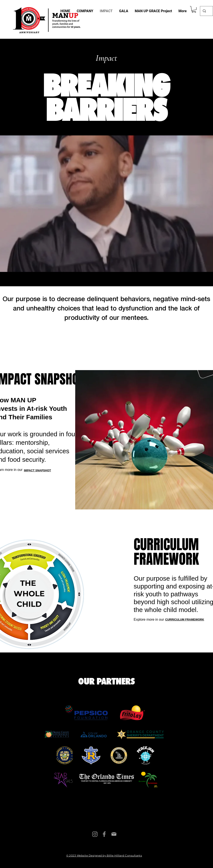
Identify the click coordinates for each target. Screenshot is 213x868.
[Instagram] (95, 834)
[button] (194, 9)
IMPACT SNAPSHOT (37, 470)
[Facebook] (104, 834)
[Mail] (114, 834)
